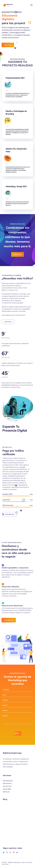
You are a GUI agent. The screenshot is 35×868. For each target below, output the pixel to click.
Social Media (7, 789)
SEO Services (7, 783)
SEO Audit (6, 792)
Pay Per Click (7, 786)
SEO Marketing (8, 781)
